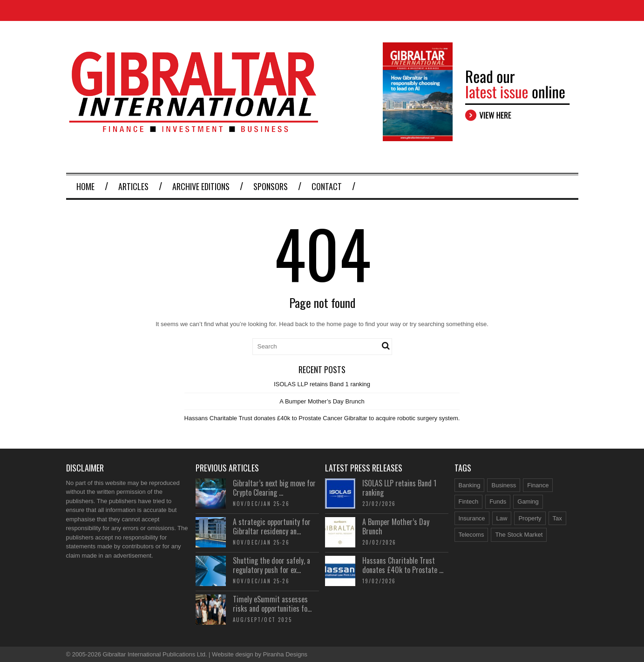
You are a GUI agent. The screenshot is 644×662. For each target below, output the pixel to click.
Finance (538, 485)
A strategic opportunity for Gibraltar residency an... (272, 527)
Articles (133, 186)
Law (502, 518)
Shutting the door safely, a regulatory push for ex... (271, 565)
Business (504, 485)
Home (85, 186)
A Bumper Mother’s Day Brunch (322, 401)
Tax (557, 518)
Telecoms (471, 535)
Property (530, 518)
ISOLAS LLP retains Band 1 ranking (322, 384)
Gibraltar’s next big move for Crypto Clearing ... (274, 488)
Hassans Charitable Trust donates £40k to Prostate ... (403, 565)
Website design (233, 654)
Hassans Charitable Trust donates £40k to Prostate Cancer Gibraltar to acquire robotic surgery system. (322, 418)
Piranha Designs (285, 654)
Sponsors (271, 186)
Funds (498, 502)
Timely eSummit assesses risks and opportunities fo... (272, 604)
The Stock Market (519, 535)
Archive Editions (201, 186)
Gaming (528, 502)
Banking (470, 485)
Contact (327, 186)
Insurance (472, 518)
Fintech (469, 502)
